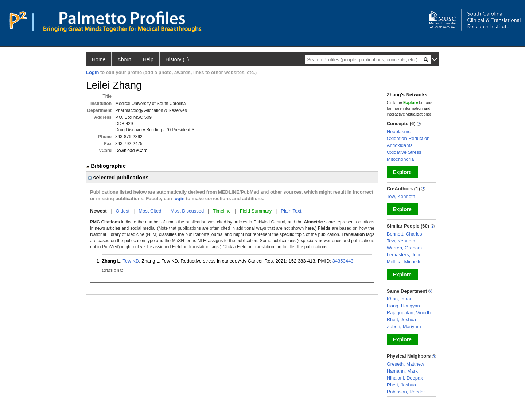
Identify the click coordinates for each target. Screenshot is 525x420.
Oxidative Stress (404, 152)
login (179, 199)
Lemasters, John (404, 255)
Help (148, 59)
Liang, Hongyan (403, 306)
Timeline (222, 211)
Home (99, 59)
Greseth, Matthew (406, 364)
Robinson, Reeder (406, 392)
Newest (98, 211)
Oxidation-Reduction (408, 138)
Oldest (123, 211)
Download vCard (131, 151)
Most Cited (150, 211)
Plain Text (291, 211)
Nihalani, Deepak (405, 378)
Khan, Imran (400, 299)
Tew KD (131, 261)
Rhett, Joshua (401, 320)
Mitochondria (400, 159)
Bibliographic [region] (107, 166)
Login (92, 72)
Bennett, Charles (405, 234)
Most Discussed (187, 211)
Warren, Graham (404, 248)
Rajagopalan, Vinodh (409, 313)
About (124, 59)
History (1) (177, 59)
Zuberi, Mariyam (404, 326)
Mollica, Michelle (404, 262)
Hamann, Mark (402, 371)
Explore (402, 172)
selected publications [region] (118, 177)
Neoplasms (399, 131)
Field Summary (256, 211)
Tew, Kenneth (401, 196)
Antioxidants (400, 145)
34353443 (343, 261)
